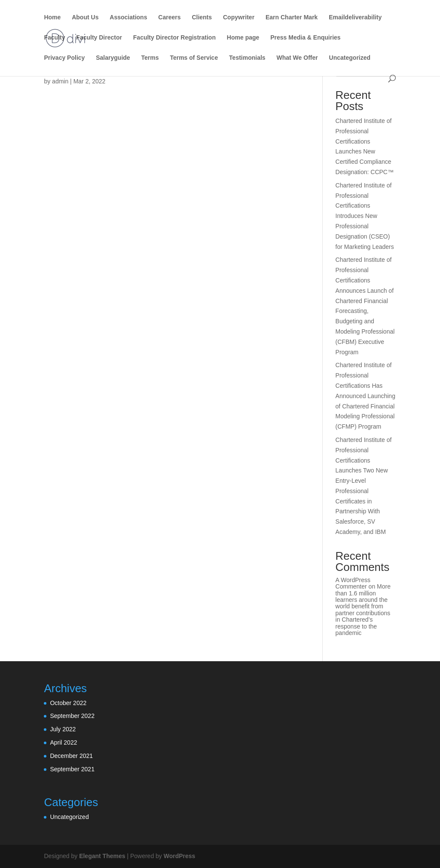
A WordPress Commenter (353, 583)
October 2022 (68, 703)
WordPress (180, 856)
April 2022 (63, 742)
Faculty (54, 38)
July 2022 (63, 729)
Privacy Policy (64, 58)
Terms (150, 58)
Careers (169, 17)
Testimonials (247, 58)
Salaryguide (113, 58)
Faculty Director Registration (174, 38)
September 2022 (72, 716)
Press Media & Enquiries (305, 38)
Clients (202, 17)
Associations (128, 17)
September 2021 (72, 769)
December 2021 (71, 756)
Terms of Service (194, 58)
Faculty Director (99, 38)
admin (60, 81)
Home (52, 17)
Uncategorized (350, 58)
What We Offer (297, 58)
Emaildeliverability (355, 17)
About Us (85, 17)
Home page (243, 38)
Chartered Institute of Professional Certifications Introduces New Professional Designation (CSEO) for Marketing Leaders (365, 216)
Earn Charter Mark (292, 17)
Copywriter (239, 17)
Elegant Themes (102, 856)
